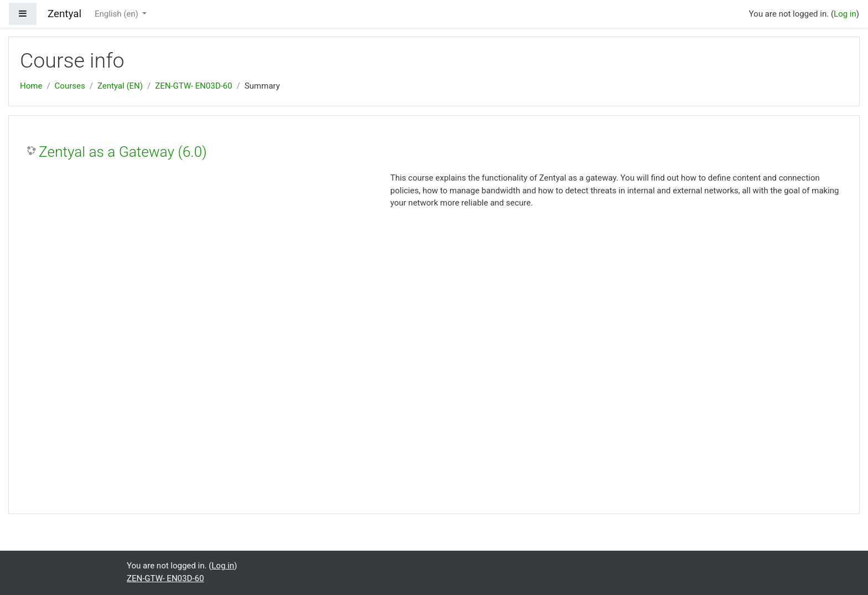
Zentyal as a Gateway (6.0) (123, 152)
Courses (70, 86)
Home (31, 86)
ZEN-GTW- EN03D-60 (193, 86)
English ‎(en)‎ (118, 14)
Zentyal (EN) (120, 86)
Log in (845, 14)
